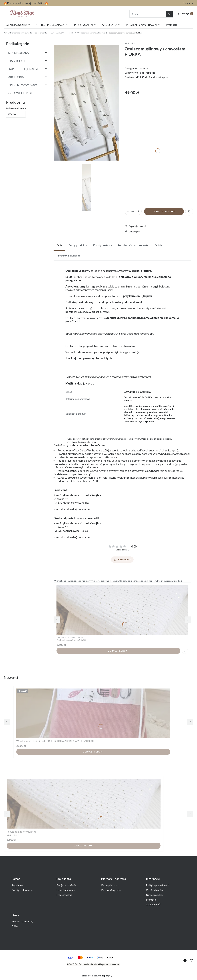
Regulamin (17, 885)
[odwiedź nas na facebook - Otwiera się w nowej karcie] (185, 961)
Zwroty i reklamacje (22, 890)
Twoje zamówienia (66, 885)
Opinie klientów (154, 890)
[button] (169, 14)
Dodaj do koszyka (164, 211)
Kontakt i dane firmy (22, 921)
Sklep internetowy (96, 976)
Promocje (151, 900)
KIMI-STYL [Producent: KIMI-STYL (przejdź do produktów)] (130, 43)
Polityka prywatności (157, 885)
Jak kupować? (153, 904)
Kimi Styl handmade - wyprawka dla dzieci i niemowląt (25, 33)
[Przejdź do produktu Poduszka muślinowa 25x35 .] (122, 610)
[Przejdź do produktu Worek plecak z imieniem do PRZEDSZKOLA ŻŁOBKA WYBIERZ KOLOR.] (93, 713)
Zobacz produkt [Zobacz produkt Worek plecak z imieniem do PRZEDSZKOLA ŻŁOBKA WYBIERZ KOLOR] (93, 752)
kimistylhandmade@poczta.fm (72, 509)
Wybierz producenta (16, 108)
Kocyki (71, 33)
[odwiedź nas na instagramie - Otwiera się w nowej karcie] (191, 961)
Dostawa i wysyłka (111, 890)
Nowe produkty (154, 895)
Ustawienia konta (66, 890)
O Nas (15, 926)
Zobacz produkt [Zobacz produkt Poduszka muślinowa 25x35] (118, 651)
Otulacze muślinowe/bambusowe (91, 33)
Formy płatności (110, 885)
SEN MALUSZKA (58, 33)
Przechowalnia (64, 895)
